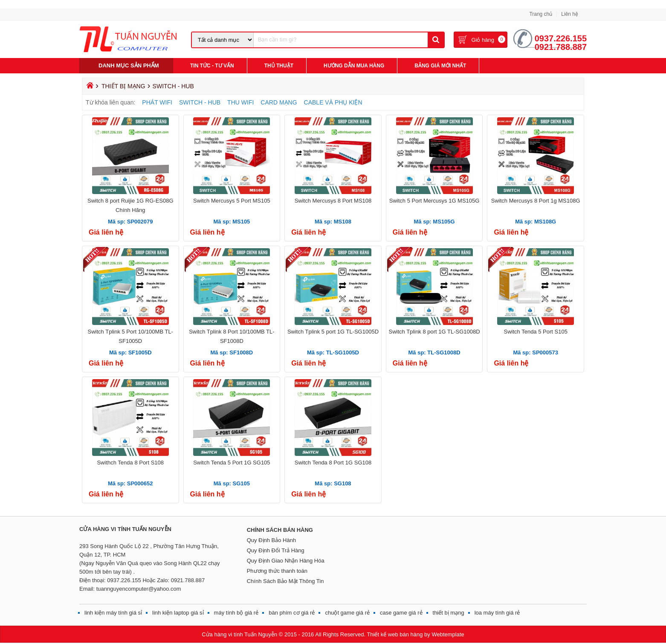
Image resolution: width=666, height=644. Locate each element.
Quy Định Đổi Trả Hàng (276, 550)
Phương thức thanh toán (277, 571)
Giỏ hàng (483, 40)
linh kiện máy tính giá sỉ (113, 613)
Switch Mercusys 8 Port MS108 (333, 201)
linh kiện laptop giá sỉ (178, 613)
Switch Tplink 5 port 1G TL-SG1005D (333, 332)
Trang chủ (541, 14)
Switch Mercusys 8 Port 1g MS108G (536, 201)
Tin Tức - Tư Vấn (212, 66)
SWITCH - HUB (200, 102)
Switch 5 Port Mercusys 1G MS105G (434, 201)
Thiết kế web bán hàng (395, 634)
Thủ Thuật (279, 66)
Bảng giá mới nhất (440, 66)
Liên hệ (570, 14)
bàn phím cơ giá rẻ (292, 613)
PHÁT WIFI (157, 102)
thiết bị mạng (449, 613)
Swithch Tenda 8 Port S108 (130, 463)
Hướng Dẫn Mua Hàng (354, 66)
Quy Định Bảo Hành (272, 540)
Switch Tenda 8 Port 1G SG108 (333, 463)
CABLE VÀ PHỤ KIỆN (333, 102)
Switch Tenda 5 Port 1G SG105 (232, 463)
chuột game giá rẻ (347, 613)
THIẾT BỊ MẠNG (123, 86)
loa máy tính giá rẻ (497, 613)
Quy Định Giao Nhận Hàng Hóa (286, 561)
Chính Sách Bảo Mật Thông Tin (285, 581)
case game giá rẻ (401, 613)
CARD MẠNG (279, 102)
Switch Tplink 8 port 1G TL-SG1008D (434, 332)
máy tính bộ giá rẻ (236, 613)
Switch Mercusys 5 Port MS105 (232, 201)
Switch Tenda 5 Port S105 (536, 332)
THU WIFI (240, 102)
